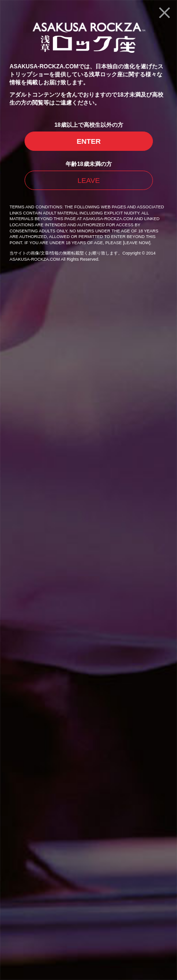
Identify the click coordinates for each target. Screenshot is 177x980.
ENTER (88, 141)
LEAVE (88, 180)
